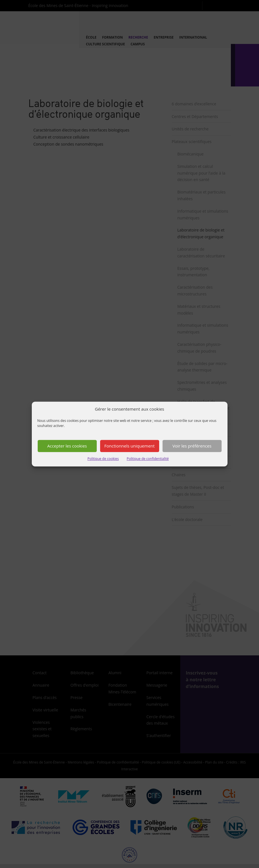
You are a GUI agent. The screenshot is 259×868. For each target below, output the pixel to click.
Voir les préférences (192, 446)
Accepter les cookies (67, 446)
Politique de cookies (103, 459)
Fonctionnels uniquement (129, 446)
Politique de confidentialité (148, 459)
